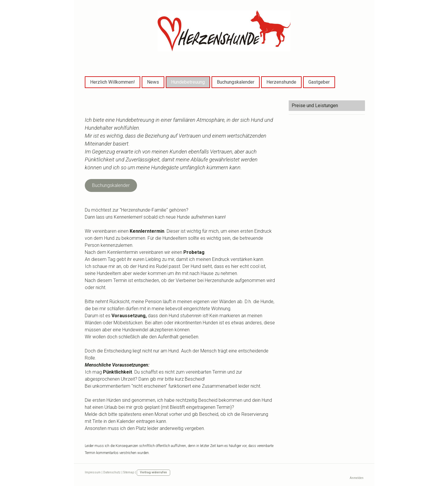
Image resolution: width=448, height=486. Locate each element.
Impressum (93, 472)
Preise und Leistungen (315, 106)
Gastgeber (319, 82)
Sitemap (129, 472)
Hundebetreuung (188, 82)
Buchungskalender (236, 82)
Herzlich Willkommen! (113, 82)
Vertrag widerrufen (153, 472)
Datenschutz (112, 472)
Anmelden (357, 478)
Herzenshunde (281, 82)
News (153, 82)
